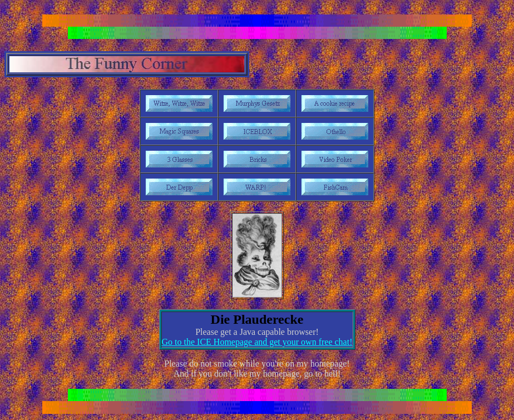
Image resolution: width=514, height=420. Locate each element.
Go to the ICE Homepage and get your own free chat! (257, 342)
